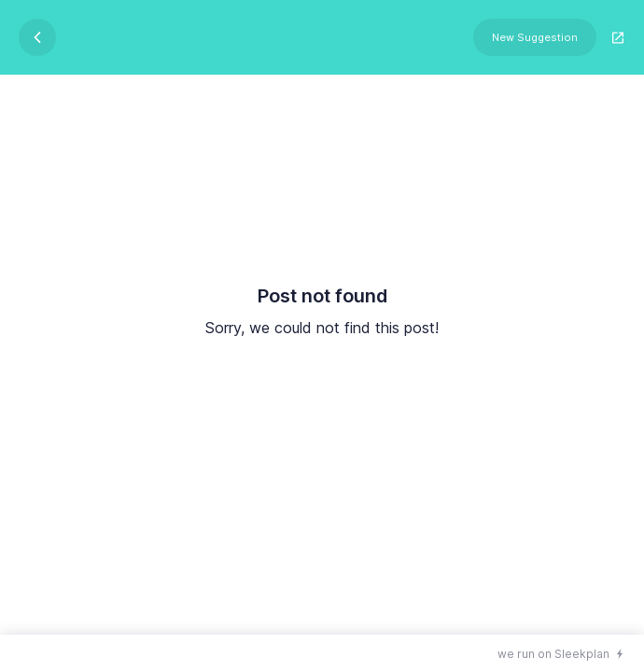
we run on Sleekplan (553, 654)
